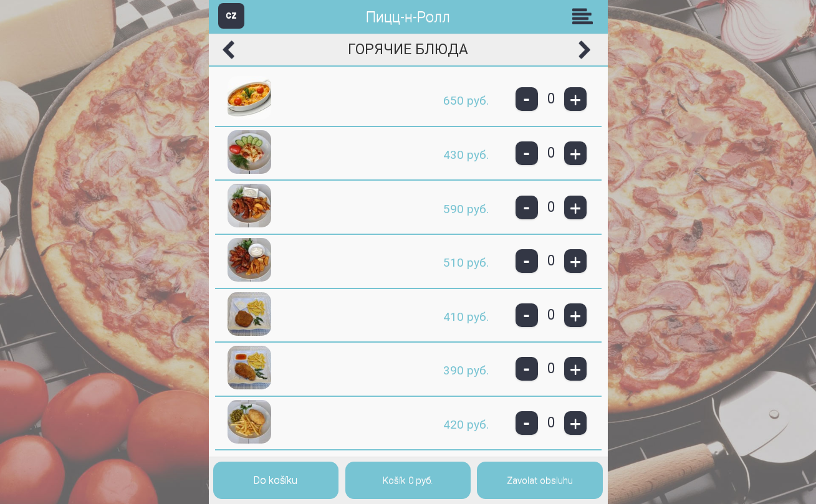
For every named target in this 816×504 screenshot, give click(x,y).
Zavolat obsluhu (540, 480)
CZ (231, 15)
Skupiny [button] (585, 16)
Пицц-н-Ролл (408, 17)
